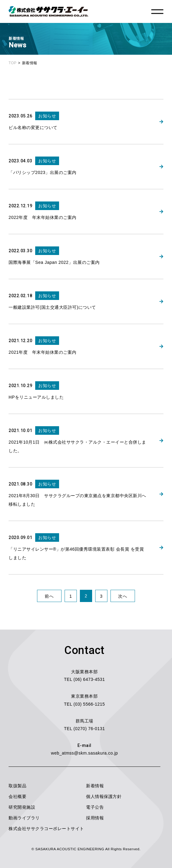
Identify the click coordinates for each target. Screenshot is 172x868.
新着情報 (95, 786)
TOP (13, 63)
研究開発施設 (22, 807)
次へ (123, 596)
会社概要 (17, 796)
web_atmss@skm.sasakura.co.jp (85, 753)
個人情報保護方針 (104, 796)
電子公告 (95, 807)
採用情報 (95, 818)
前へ (49, 596)
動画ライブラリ (24, 818)
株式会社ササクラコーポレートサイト (46, 829)
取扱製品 (17, 786)
